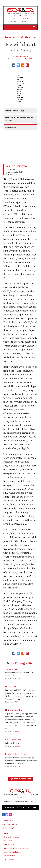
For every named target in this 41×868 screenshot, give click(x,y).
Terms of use (9, 859)
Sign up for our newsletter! (20, 779)
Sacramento (10, 37)
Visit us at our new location (20, 807)
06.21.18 (17, 746)
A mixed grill (12, 669)
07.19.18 (20, 37)
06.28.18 (18, 731)
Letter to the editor (10, 824)
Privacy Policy (9, 856)
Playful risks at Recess (16, 754)
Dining (28, 37)
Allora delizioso (13, 739)
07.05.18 (18, 702)
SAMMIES (8, 841)
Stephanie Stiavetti (22, 56)
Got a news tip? (8, 828)
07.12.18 (17, 678)
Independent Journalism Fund (16, 848)
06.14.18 (17, 767)
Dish (34, 37)
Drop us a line (7, 820)
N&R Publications (11, 844)
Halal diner (11, 686)
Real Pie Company (16, 166)
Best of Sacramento (12, 837)
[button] (34, 27)
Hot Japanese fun (14, 710)
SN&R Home (9, 833)
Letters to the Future (12, 852)
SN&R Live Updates (21, 18)
